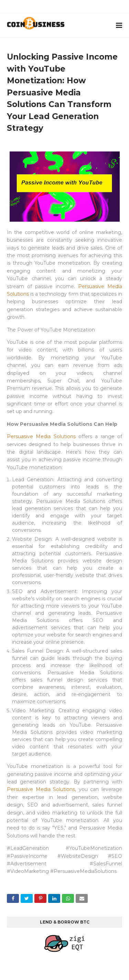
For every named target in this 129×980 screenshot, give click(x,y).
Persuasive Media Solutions (41, 436)
